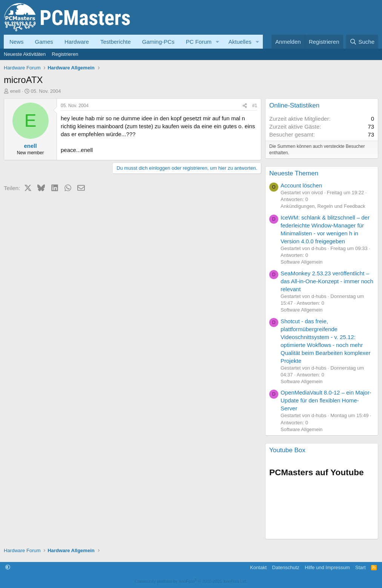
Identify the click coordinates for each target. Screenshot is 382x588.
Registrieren (65, 54)
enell (15, 91)
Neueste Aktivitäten (25, 54)
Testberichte (116, 42)
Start (360, 567)
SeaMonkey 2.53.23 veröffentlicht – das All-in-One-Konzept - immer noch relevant (327, 281)
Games (44, 42)
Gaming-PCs (158, 42)
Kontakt (258, 567)
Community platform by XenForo (191, 581)
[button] (218, 42)
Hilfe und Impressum (327, 567)
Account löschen (301, 185)
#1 (255, 106)
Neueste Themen (294, 173)
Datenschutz (286, 567)
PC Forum (199, 42)
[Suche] (362, 42)
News (17, 42)
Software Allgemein (301, 262)
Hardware (77, 42)
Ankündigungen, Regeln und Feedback (323, 206)
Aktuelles (240, 42)
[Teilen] (245, 106)
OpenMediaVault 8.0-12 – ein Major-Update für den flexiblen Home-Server (326, 400)
